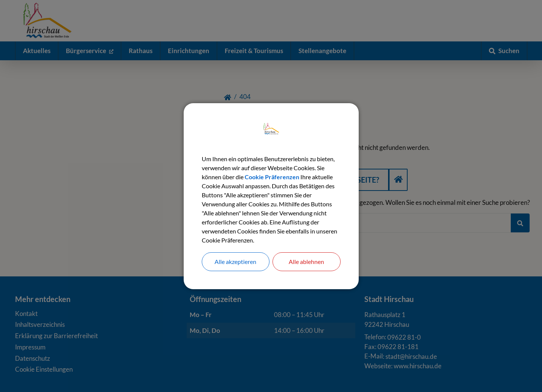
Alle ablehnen (306, 262)
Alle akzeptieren (235, 262)
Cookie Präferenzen (272, 177)
